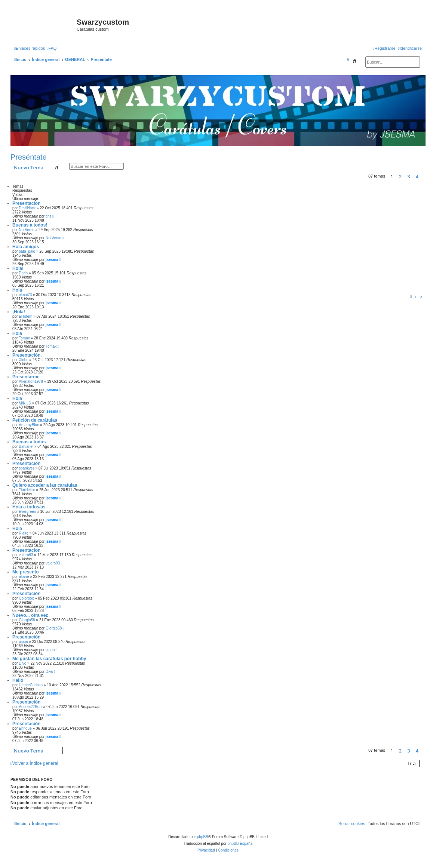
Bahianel (26, 447)
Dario (23, 273)
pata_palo (27, 251)
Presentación (26, 464)
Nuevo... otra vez (30, 615)
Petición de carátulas (35, 420)
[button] (424, 176)
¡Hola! (19, 312)
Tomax (24, 338)
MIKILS (25, 403)
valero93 (26, 555)
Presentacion (26, 203)
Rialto (24, 533)
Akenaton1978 (31, 381)
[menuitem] (52, 48)
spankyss (27, 468)
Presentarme (26, 377)
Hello (18, 680)
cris (49, 216)
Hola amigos (26, 247)
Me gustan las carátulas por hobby (49, 659)
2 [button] (400, 176)
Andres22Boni (30, 707)
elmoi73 (25, 295)
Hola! (18, 268)
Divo (22, 663)
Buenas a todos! (30, 225)
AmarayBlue (29, 425)
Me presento (26, 572)
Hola (17, 290)
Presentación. (27, 355)
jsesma (52, 260)
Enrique (25, 728)
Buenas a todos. (30, 442)
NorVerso (27, 230)
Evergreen (27, 512)
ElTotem (25, 316)
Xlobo (24, 360)
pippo (23, 642)
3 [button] (409, 176)
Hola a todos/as (29, 507)
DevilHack (27, 208)
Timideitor (27, 490)
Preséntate (29, 157)
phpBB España (240, 844)
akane (24, 577)
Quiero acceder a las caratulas (45, 485)
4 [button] (417, 176)
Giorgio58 (27, 620)
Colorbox (26, 598)
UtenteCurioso (31, 685)
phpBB (203, 837)
